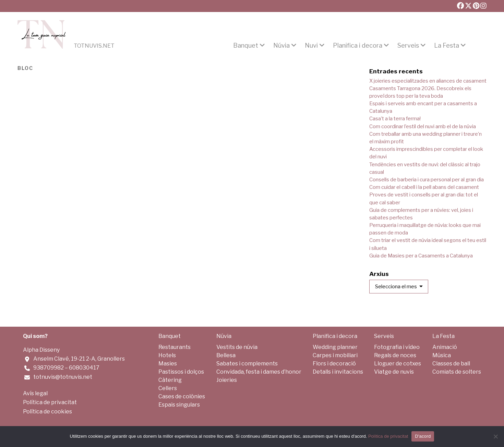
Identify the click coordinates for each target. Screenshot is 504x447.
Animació (445, 347)
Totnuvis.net (94, 46)
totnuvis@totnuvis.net (63, 377)
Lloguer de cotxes (398, 364)
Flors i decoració (334, 364)
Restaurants (175, 347)
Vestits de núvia (237, 347)
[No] (495, 436)
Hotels (167, 355)
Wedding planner (335, 347)
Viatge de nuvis (394, 372)
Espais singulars (179, 405)
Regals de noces (395, 355)
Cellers (168, 388)
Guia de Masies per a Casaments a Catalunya (421, 256)
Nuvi (311, 46)
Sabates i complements (247, 364)
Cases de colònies (182, 396)
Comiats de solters (457, 372)
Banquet (246, 46)
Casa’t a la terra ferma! (395, 119)
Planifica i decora (358, 46)
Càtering (170, 380)
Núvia (281, 46)
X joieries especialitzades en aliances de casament (428, 81)
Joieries (227, 380)
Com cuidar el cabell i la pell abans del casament (424, 187)
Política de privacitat (50, 402)
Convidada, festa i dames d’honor (259, 372)
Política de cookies (47, 412)
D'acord (423, 436)
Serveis (408, 46)
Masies (168, 364)
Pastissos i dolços (181, 372)
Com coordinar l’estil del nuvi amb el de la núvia (423, 126)
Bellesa (226, 355)
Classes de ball (451, 364)
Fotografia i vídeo (397, 347)
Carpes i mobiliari (335, 355)
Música (442, 355)
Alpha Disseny (41, 350)
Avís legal (35, 393)
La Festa (447, 46)
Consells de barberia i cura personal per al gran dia (427, 180)
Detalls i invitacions (338, 372)
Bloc (25, 68)
